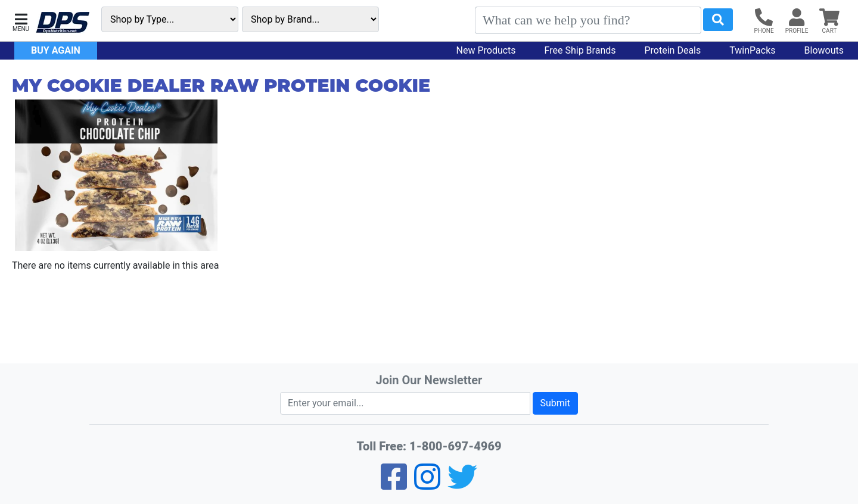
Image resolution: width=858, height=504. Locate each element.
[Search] (588, 20)
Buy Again (56, 50)
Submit (555, 403)
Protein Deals (673, 50)
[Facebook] (394, 485)
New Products (486, 50)
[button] (21, 21)
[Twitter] (462, 485)
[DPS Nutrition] (63, 23)
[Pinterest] (427, 485)
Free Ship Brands (580, 50)
